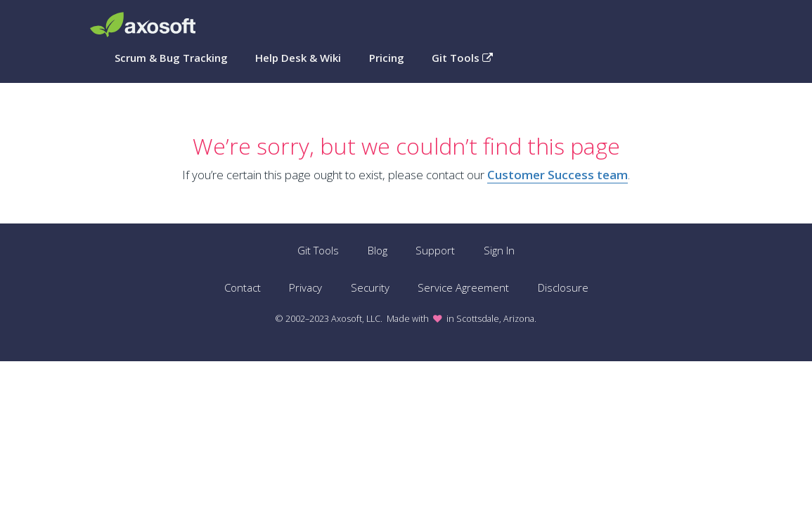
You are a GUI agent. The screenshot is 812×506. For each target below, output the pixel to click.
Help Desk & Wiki (298, 58)
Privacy (305, 287)
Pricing (387, 58)
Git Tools (462, 58)
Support (435, 250)
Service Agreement (463, 287)
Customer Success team (558, 175)
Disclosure (563, 287)
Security (370, 287)
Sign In (499, 250)
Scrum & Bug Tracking (171, 58)
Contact (243, 287)
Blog (378, 250)
